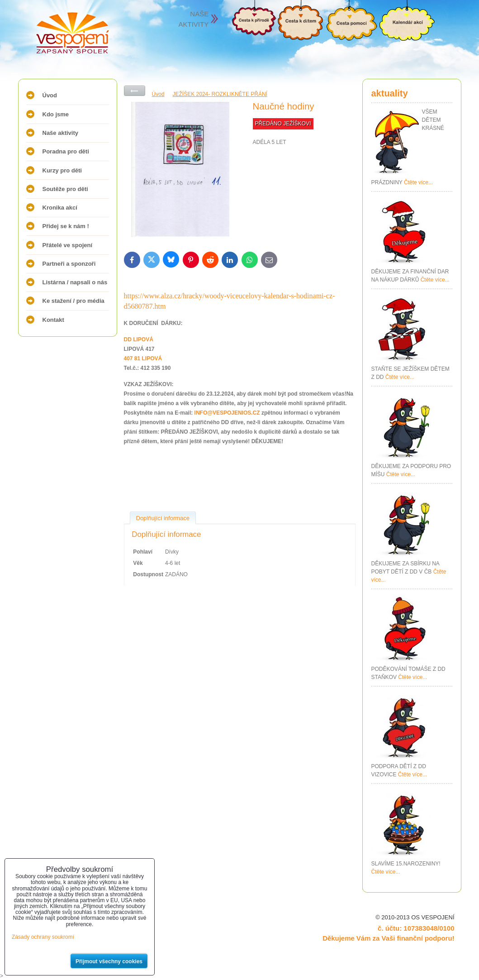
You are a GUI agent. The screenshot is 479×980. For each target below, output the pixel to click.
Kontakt (53, 320)
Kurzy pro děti (62, 170)
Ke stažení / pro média (74, 301)
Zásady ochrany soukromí (43, 937)
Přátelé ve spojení (68, 245)
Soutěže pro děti (65, 189)
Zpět (135, 91)
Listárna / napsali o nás (75, 282)
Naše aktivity (61, 133)
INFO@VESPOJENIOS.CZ (227, 413)
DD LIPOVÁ (139, 339)
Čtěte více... (418, 182)
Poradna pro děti (66, 151)
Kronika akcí (60, 208)
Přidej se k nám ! (66, 226)
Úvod (50, 95)
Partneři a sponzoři (69, 264)
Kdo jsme (56, 114)
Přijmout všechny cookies (109, 961)
